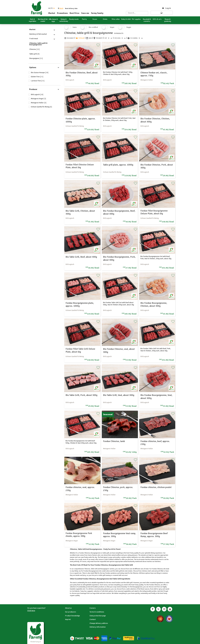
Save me (85, 13)
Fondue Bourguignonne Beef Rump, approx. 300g (154, 535)
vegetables (127, 591)
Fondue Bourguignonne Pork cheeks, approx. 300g (79, 535)
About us (68, 608)
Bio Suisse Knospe (40, 73)
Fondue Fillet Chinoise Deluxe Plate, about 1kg (80, 166)
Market (52, 13)
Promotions (62, 13)
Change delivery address (99, 623)
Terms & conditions (97, 612)
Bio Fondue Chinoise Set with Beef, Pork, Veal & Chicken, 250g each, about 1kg (119, 119)
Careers (93, 608)
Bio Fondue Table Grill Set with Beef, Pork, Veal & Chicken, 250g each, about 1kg (156, 350)
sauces (147, 589)
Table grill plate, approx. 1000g (118, 165)
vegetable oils (80, 589)
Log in (166, 8)
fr (52, 8)
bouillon (95, 587)
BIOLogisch (37, 94)
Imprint (68, 619)
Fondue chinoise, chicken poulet (156, 487)
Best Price (74, 13)
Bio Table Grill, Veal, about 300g (119, 395)
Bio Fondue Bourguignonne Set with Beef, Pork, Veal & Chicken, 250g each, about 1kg (156, 258)
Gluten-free (37, 77)
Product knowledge (72, 616)
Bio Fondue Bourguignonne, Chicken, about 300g (154, 304)
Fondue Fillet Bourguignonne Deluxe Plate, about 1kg (154, 212)
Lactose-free (38, 81)
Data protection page (98, 616)
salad (136, 591)
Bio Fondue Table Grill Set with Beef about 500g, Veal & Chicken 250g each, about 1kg (118, 304)
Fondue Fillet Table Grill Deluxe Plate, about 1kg (80, 350)
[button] (61, 8)
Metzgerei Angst (38, 99)
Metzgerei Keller (39, 103)
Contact (93, 619)
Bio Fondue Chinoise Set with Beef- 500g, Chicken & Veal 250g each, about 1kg (118, 73)
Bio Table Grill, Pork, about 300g (81, 395)
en (54, 8)
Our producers (71, 612)
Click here (31, 611)
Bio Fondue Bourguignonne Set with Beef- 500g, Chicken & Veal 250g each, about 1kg (81, 442)
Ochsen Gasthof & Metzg (41, 107)
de (49, 8)
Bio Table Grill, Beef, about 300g (81, 257)
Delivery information (98, 627)
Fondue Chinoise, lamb (114, 441)
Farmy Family (97, 13)
